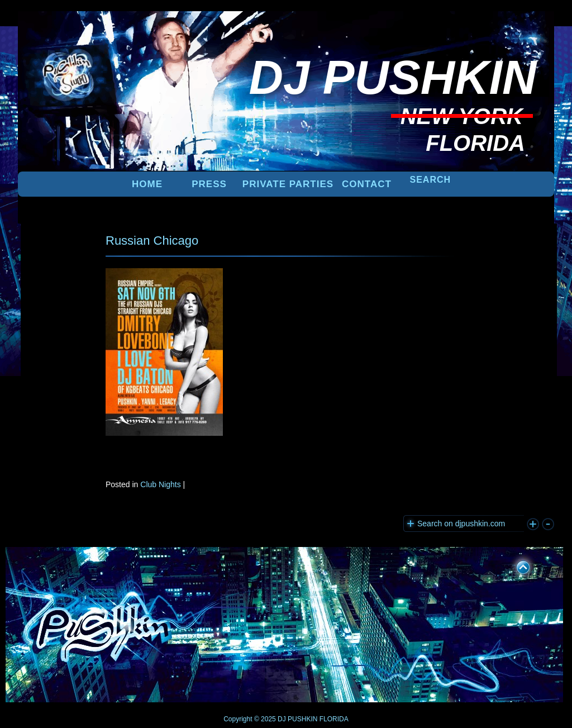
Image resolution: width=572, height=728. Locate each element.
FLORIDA (334, 719)
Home (147, 184)
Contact (367, 184)
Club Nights (160, 484)
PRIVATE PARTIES (288, 184)
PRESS (209, 184)
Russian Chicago (152, 241)
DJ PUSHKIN (297, 719)
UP (516, 565)
